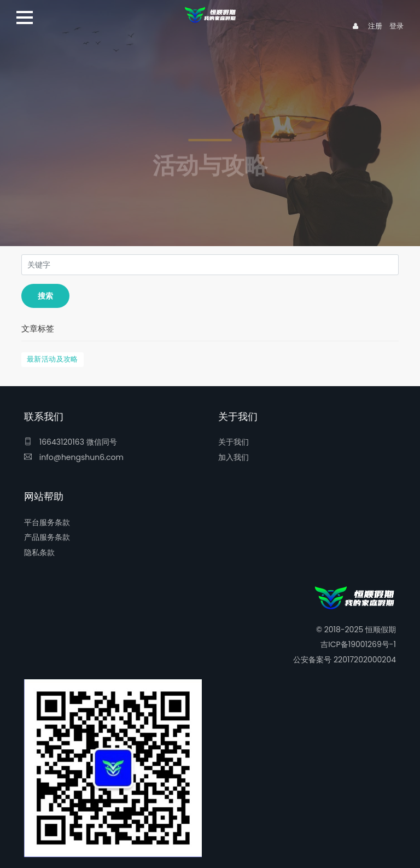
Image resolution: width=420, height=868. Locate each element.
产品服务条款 (47, 537)
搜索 (45, 296)
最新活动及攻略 (52, 359)
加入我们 (234, 457)
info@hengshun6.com (74, 457)
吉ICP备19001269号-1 (358, 644)
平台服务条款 (47, 522)
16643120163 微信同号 (71, 442)
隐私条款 (39, 552)
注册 (375, 26)
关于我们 (234, 442)
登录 (396, 26)
